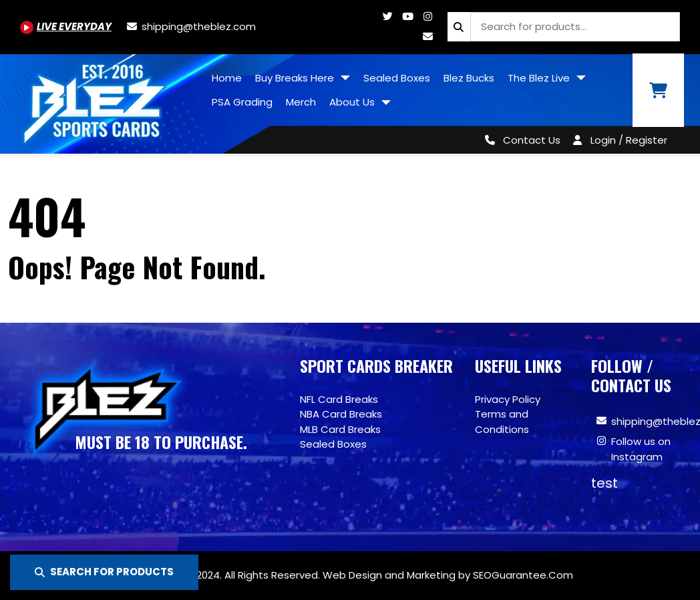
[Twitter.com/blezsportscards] (387, 16)
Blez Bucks (469, 78)
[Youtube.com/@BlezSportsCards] (66, 26)
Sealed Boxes (397, 78)
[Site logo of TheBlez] (103, 99)
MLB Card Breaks (340, 429)
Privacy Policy (508, 399)
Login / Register (629, 140)
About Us (353, 102)
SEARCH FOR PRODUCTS (104, 572)
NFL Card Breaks (339, 399)
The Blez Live (540, 78)
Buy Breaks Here (296, 78)
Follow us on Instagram (641, 449)
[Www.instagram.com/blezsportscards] (427, 16)
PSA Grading (242, 102)
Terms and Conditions (502, 422)
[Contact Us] (520, 140)
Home (227, 78)
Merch (301, 102)
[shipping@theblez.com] (190, 26)
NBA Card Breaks (341, 414)
